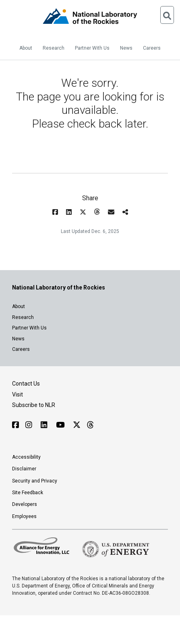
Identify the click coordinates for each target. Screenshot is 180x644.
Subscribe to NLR (34, 405)
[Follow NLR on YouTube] (61, 425)
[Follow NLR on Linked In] (45, 425)
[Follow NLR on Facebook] (16, 425)
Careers (152, 48)
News (126, 48)
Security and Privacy (35, 481)
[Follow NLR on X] (77, 425)
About (26, 48)
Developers (25, 504)
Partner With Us (92, 48)
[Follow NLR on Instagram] (30, 425)
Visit (18, 394)
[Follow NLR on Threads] (90, 425)
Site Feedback (28, 493)
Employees (24, 516)
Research (54, 48)
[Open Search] (167, 15)
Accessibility (26, 457)
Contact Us (26, 384)
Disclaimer (24, 469)
